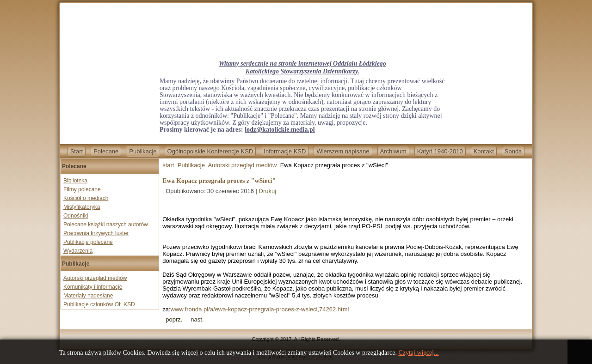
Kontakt (484, 151)
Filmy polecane (82, 189)
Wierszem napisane (343, 151)
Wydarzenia (78, 251)
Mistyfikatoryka (82, 207)
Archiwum (393, 151)
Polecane (106, 151)
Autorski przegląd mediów (95, 278)
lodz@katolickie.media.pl (280, 130)
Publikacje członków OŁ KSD (99, 304)
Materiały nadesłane (88, 296)
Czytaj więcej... (418, 353)
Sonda (513, 151)
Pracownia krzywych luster (96, 233)
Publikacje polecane (88, 242)
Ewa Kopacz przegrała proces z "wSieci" (219, 181)
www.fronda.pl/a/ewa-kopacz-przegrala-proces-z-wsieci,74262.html (260, 309)
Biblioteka (75, 181)
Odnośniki (76, 216)
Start (77, 151)
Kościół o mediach (86, 198)
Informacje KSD (285, 151)
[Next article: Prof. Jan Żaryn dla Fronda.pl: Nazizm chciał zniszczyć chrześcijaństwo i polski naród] (197, 319)
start (168, 165)
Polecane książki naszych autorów (106, 224)
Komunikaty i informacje (93, 287)
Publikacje (143, 151)
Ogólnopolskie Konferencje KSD (210, 151)
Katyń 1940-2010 (440, 151)
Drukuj (268, 191)
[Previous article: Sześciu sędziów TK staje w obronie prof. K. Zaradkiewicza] (174, 319)
